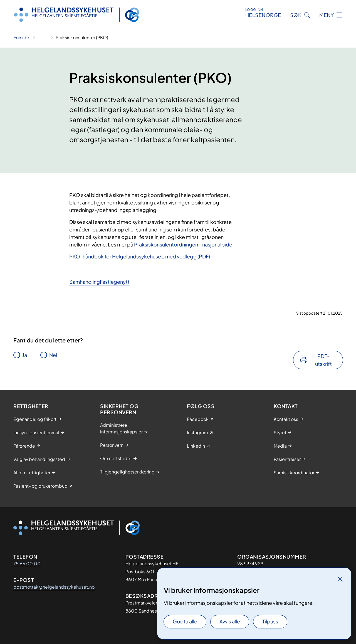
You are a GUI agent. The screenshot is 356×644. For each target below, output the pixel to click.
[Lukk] (340, 579)
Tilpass (270, 621)
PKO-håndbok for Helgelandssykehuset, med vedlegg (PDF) (140, 256)
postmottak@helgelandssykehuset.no (54, 587)
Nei (53, 355)
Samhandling (85, 282)
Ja (25, 355)
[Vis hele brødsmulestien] (42, 38)
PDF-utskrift (323, 360)
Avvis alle (230, 621)
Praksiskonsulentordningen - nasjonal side (183, 244)
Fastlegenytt (115, 282)
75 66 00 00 (27, 563)
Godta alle (185, 621)
